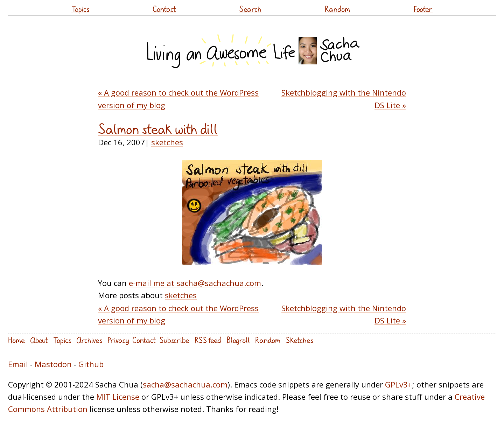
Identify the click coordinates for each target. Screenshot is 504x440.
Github (91, 364)
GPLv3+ (398, 384)
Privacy (118, 340)
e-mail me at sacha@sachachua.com (195, 283)
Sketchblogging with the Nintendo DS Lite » (344, 99)
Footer (423, 9)
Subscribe (174, 340)
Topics (80, 9)
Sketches (299, 340)
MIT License (118, 397)
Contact (164, 9)
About (39, 340)
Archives (89, 340)
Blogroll (238, 340)
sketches (167, 142)
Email (18, 364)
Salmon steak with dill (158, 129)
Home (16, 340)
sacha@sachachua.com (185, 384)
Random (337, 9)
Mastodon (53, 364)
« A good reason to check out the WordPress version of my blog (178, 99)
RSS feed (208, 340)
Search (250, 9)
